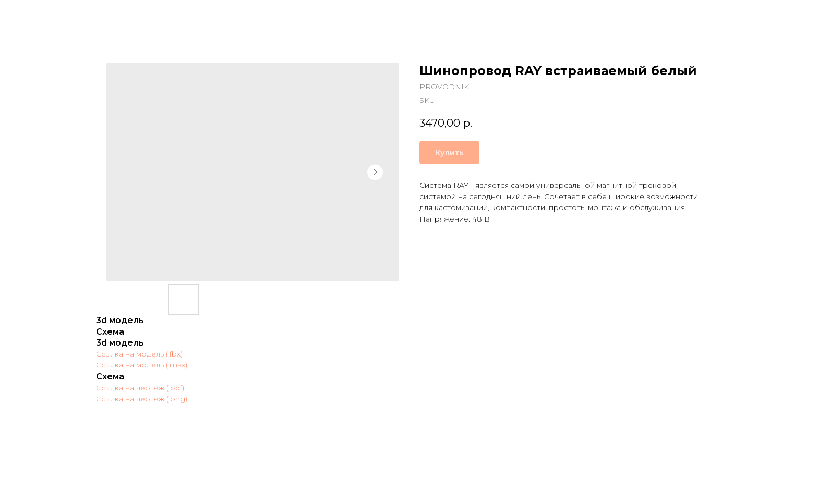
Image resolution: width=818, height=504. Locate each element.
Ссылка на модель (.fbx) (139, 354)
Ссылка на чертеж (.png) (142, 399)
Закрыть (35, 16)
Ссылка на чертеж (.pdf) (140, 388)
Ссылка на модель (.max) (142, 365)
